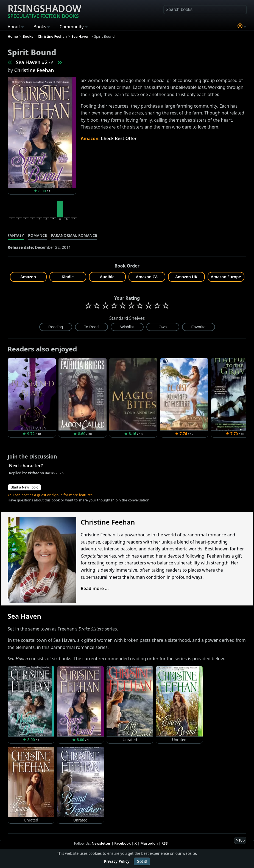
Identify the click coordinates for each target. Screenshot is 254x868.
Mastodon (149, 843)
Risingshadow (44, 11)
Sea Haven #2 (32, 62)
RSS (164, 843)
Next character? (26, 466)
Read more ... (95, 588)
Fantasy (16, 235)
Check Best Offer (119, 138)
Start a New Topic (24, 487)
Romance (37, 235)
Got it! (142, 861)
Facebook (122, 843)
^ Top (240, 840)
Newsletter (101, 843)
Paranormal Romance (74, 235)
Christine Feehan (34, 70)
